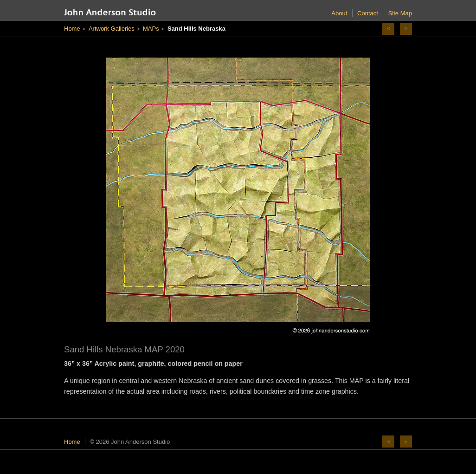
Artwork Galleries (112, 29)
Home (72, 29)
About (339, 13)
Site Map (400, 13)
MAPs (151, 29)
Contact (368, 13)
